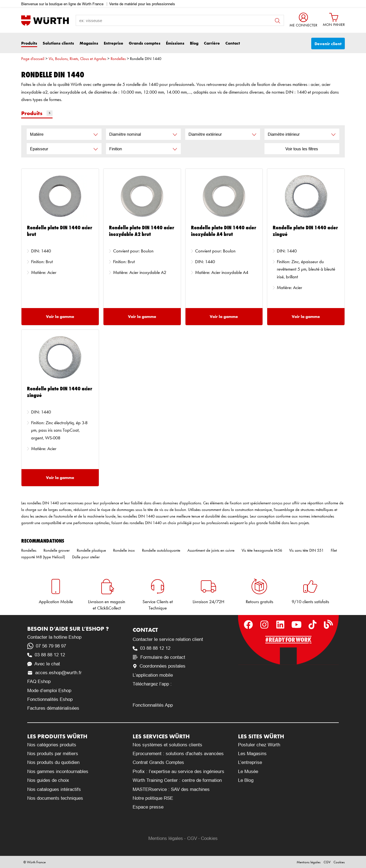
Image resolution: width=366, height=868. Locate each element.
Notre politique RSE (153, 798)
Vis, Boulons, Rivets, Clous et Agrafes (77, 59)
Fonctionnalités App (153, 705)
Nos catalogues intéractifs (54, 789)
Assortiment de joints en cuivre (211, 550)
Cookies (209, 838)
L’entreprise (250, 762)
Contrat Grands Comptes (158, 762)
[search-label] (180, 20)
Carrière (212, 43)
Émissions (175, 43)
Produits (29, 43)
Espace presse (148, 807)
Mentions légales (166, 838)
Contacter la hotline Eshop (54, 637)
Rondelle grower (57, 550)
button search (278, 21)
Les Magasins (252, 754)
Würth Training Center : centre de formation (177, 780)
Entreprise (114, 43)
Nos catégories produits (52, 745)
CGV (192, 838)
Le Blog (246, 780)
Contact (233, 43)
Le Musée (248, 772)
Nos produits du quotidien (53, 762)
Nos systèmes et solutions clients (167, 745)
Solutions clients (58, 43)
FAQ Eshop (39, 681)
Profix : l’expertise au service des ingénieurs (178, 772)
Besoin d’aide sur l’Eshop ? (68, 629)
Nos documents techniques (55, 798)
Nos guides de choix (48, 780)
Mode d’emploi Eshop (49, 691)
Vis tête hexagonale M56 (262, 550)
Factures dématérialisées (53, 708)
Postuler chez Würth (259, 745)
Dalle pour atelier (86, 557)
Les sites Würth (261, 736)
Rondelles (118, 59)
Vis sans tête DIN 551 (306, 550)
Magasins (89, 43)
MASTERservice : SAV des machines (171, 789)
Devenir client (328, 44)
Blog (194, 43)
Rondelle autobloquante (161, 550)
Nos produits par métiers (53, 754)
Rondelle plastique (91, 550)
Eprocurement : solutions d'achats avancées (178, 754)
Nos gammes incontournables (58, 772)
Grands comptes (145, 43)
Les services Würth (161, 736)
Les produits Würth (57, 736)
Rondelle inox (124, 550)
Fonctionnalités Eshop (50, 699)
